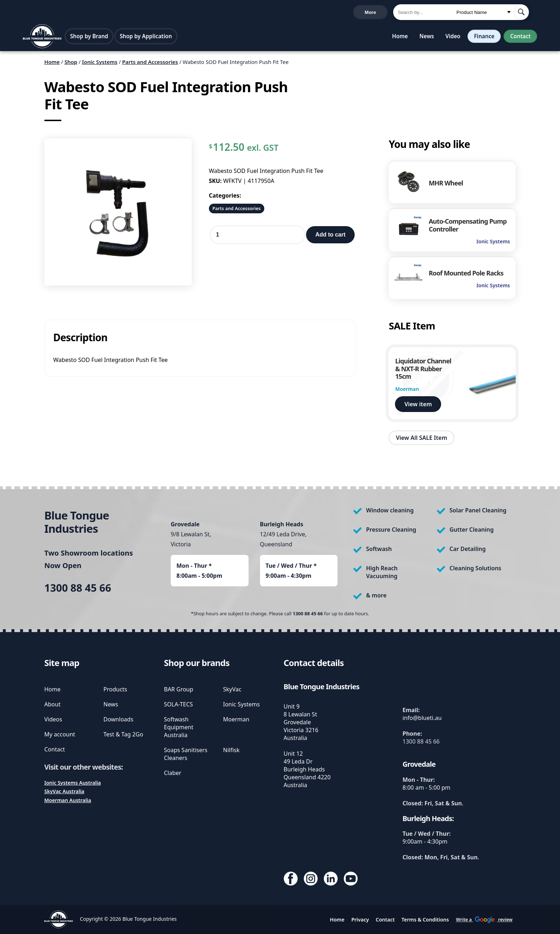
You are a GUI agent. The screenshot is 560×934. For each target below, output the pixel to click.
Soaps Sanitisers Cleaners (186, 754)
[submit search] (521, 13)
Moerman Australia (68, 800)
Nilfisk (231, 750)
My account (60, 734)
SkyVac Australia (64, 791)
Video (453, 38)
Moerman (236, 719)
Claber (173, 773)
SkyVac (232, 689)
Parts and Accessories (150, 63)
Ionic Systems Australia (73, 783)
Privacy (360, 920)
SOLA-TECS (178, 704)
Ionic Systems (100, 63)
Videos (53, 719)
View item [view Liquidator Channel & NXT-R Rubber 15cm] (418, 406)
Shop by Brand (89, 38)
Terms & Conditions (425, 920)
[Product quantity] (257, 236)
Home (400, 38)
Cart (375, 13)
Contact (520, 38)
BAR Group (179, 689)
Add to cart (330, 236)
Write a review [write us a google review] (174, 13)
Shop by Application (146, 38)
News (427, 38)
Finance (484, 38)
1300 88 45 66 (42, 13)
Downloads (119, 719)
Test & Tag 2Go (123, 734)
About (52, 704)
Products (116, 689)
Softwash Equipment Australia (179, 727)
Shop (71, 63)
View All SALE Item (421, 439)
